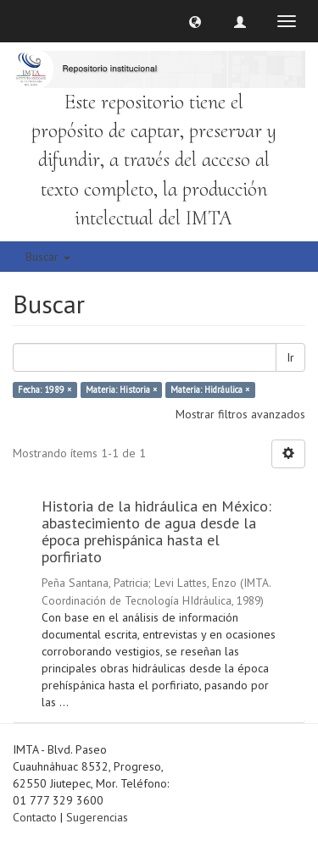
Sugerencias (97, 817)
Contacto (35, 817)
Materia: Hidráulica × (210, 390)
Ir (290, 357)
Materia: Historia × (121, 390)
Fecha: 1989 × (45, 390)
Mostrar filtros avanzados (240, 414)
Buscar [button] (48, 257)
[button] (195, 21)
